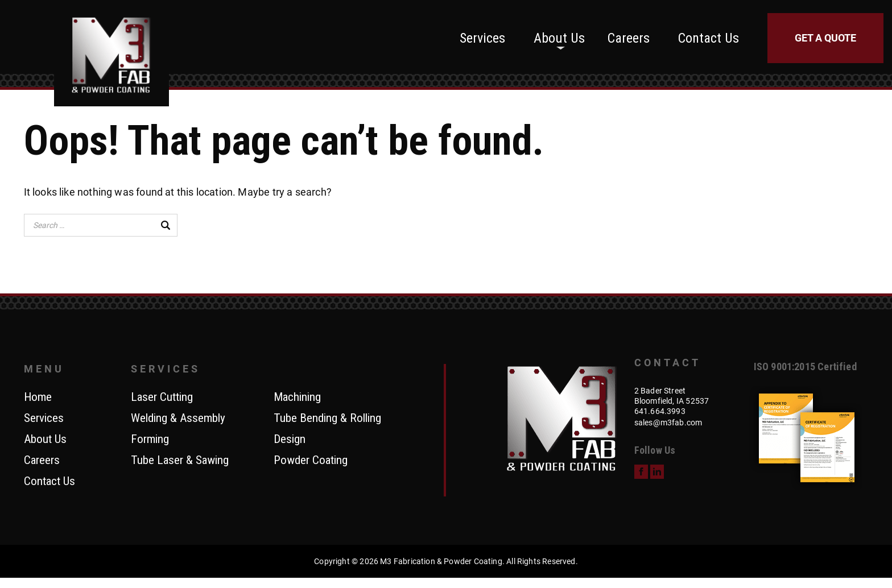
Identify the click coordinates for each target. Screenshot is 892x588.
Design (290, 440)
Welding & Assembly (178, 419)
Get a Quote (825, 38)
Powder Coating (311, 461)
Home (38, 397)
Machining (297, 397)
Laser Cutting (162, 397)
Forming (150, 440)
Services (482, 38)
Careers (629, 38)
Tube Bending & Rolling (327, 419)
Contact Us (709, 38)
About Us (559, 38)
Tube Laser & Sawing (180, 461)
